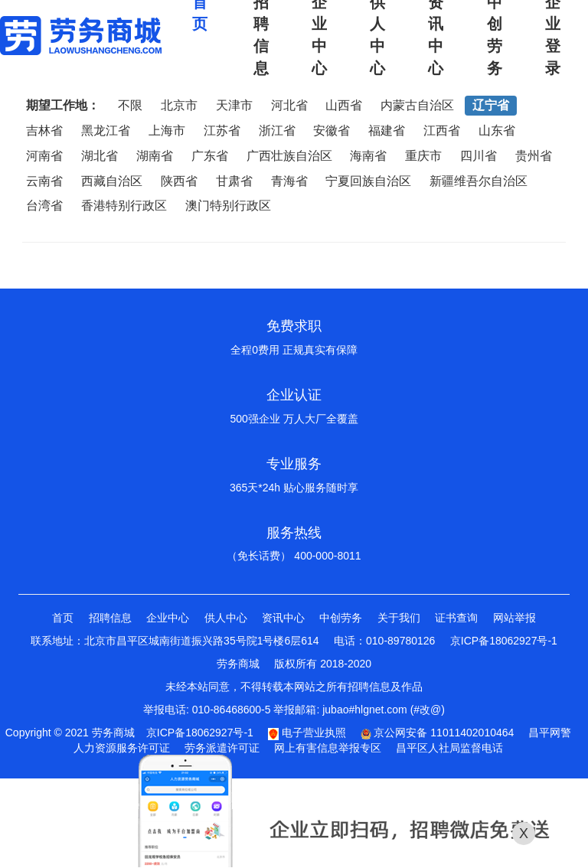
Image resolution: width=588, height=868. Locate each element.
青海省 (289, 181)
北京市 (179, 105)
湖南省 (155, 156)
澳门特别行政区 (228, 206)
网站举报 (514, 618)
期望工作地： (63, 105)
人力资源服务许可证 (122, 748)
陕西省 (179, 181)
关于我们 (399, 618)
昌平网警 (550, 733)
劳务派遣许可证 (222, 748)
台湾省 (44, 206)
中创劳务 (341, 618)
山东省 (497, 131)
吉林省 (44, 131)
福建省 (387, 131)
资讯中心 (283, 618)
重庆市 (423, 156)
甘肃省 (234, 181)
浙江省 (277, 131)
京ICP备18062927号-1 (504, 641)
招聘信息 (110, 618)
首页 (63, 618)
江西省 (442, 131)
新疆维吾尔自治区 (479, 181)
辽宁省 (491, 105)
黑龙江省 (106, 131)
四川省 (479, 156)
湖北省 (100, 156)
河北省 (289, 105)
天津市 (234, 105)
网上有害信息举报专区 (328, 748)
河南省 (44, 156)
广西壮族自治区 (289, 156)
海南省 (368, 156)
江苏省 (222, 131)
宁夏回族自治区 (368, 181)
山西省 (344, 105)
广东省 (210, 156)
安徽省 (332, 131)
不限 (130, 105)
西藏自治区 (112, 181)
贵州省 (534, 156)
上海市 (167, 131)
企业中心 (168, 618)
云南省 (44, 181)
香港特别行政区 (124, 206)
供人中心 (226, 618)
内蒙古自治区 (417, 105)
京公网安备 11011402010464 (438, 733)
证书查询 (456, 618)
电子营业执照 (307, 733)
